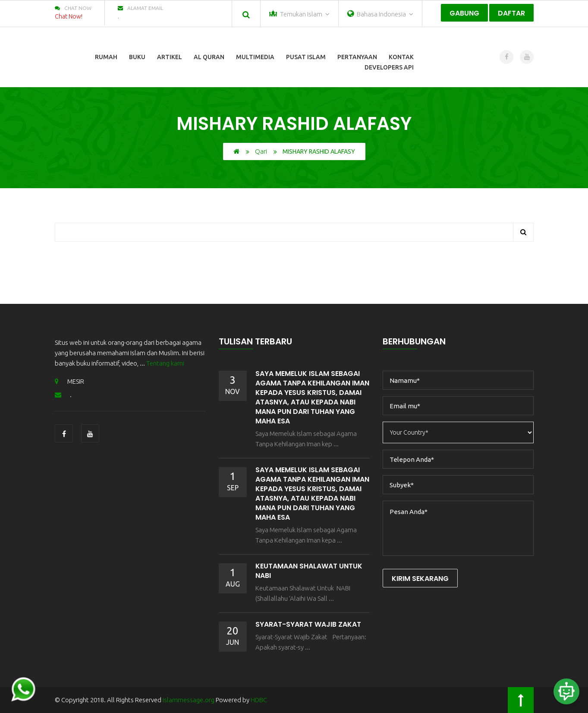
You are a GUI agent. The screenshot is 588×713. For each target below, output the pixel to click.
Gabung (464, 13)
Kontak (401, 57)
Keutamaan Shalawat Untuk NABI (309, 571)
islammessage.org (189, 700)
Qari (261, 151)
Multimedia (255, 57)
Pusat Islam (306, 57)
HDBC (259, 700)
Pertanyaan (357, 57)
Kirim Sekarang (420, 579)
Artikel (170, 57)
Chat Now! (69, 16)
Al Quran (209, 57)
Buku (137, 57)
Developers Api (389, 67)
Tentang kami (165, 363)
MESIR (69, 381)
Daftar (511, 13)
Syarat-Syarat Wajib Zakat (308, 624)
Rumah (106, 57)
